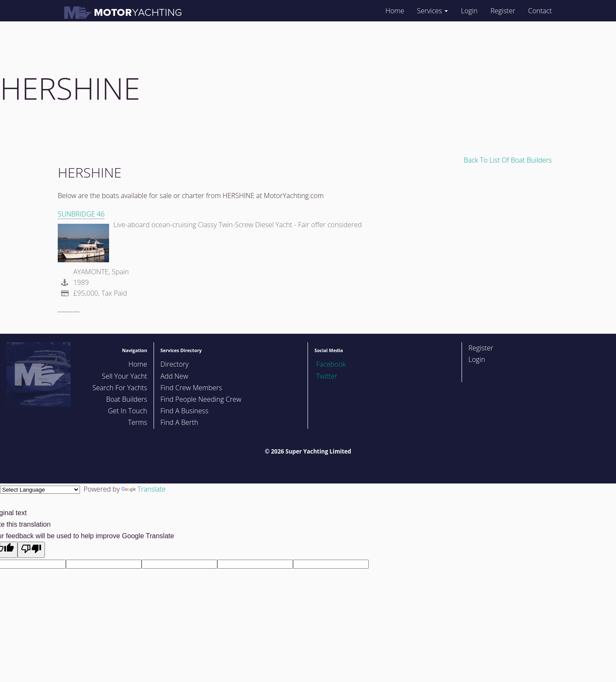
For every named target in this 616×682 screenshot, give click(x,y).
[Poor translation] (31, 550)
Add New (174, 376)
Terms (138, 422)
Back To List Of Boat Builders (508, 160)
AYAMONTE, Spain (100, 272)
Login (469, 11)
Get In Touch (127, 411)
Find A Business (184, 411)
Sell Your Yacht (124, 376)
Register (503, 11)
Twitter (326, 376)
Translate (144, 489)
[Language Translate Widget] (40, 490)
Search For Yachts (120, 388)
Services (433, 11)
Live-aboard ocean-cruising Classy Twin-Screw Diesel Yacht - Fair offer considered (238, 225)
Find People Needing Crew (201, 399)
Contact (540, 11)
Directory (175, 364)
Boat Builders (127, 399)
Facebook (330, 364)
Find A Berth (179, 422)
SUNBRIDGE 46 (81, 214)
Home (395, 11)
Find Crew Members (191, 388)
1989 (73, 282)
